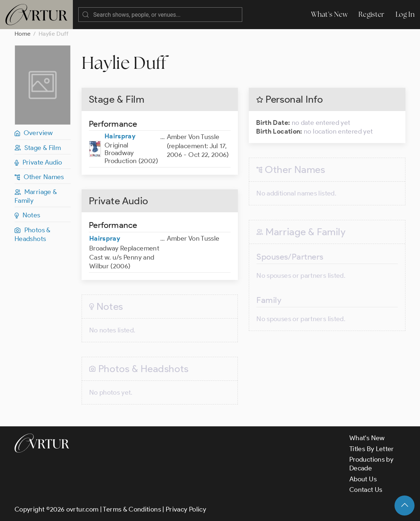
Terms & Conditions (132, 509)
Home (23, 34)
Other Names (39, 177)
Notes (28, 215)
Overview (34, 133)
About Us (363, 479)
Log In (405, 14)
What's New (329, 14)
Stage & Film (38, 148)
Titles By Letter (372, 449)
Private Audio (38, 162)
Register (372, 14)
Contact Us (366, 490)
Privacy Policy (186, 509)
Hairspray (120, 136)
